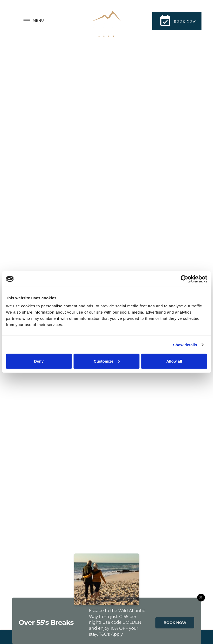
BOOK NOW (175, 623)
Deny (39, 361)
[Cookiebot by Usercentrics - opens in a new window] (184, 279)
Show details (185, 345)
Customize (107, 361)
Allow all (174, 361)
